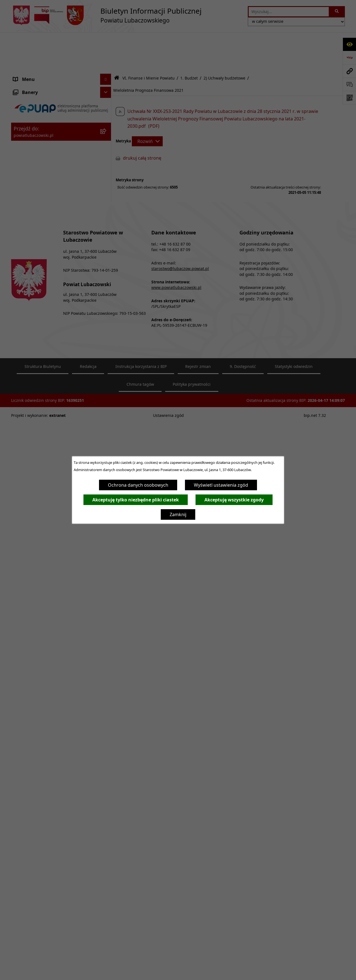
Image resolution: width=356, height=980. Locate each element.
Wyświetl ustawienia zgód (221, 485)
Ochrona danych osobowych (138, 485)
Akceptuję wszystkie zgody (234, 500)
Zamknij (178, 514)
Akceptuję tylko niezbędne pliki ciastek (136, 500)
